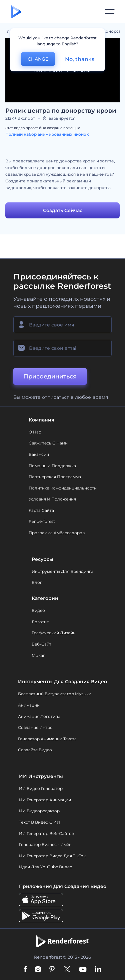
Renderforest (42, 521)
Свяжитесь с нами (48, 443)
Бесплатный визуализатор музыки (55, 694)
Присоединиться (50, 376)
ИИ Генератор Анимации (45, 800)
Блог (37, 582)
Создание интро (35, 727)
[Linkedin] (98, 970)
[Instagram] (38, 970)
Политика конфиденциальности (63, 488)
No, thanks (80, 59)
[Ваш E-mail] (62, 348)
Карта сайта (41, 510)
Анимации (29, 705)
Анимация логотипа (39, 716)
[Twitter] (67, 970)
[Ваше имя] (62, 325)
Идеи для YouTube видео (46, 867)
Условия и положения (52, 499)
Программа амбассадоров (57, 533)
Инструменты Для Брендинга (62, 571)
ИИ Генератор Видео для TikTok (52, 856)
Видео (38, 610)
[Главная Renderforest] (16, 12)
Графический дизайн (54, 633)
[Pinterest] (52, 970)
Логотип (40, 622)
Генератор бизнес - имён (45, 844)
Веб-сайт (41, 644)
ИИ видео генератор (41, 788)
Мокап (39, 655)
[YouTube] (83, 970)
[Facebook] (25, 970)
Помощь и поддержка (52, 466)
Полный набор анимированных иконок (47, 134)
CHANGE (38, 59)
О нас (35, 432)
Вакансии (39, 454)
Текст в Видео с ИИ (39, 822)
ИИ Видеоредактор (39, 811)
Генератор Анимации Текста (47, 739)
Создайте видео (35, 750)
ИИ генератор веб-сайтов (46, 833)
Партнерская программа (55, 477)
